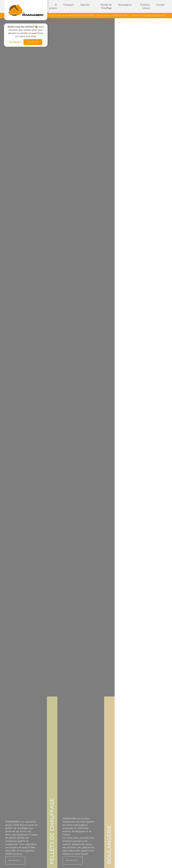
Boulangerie (125, 5)
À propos (53, 6)
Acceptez (33, 42)
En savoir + (15, 42)
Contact (160, 5)
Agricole (85, 5)
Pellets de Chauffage (106, 6)
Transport (69, 5)
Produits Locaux (145, 6)
